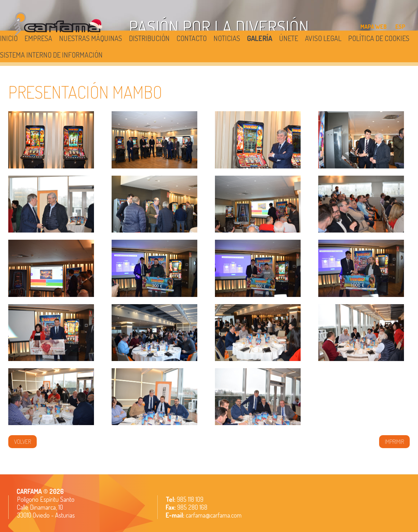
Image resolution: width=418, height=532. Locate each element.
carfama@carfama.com (214, 515)
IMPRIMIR (394, 442)
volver (23, 442)
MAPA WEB (374, 27)
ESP (400, 27)
